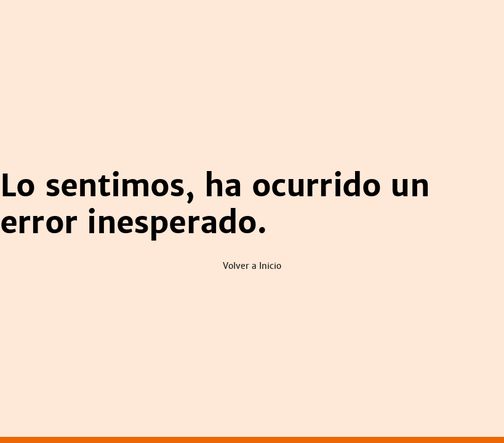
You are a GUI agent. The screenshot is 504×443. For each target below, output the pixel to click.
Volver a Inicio (252, 266)
